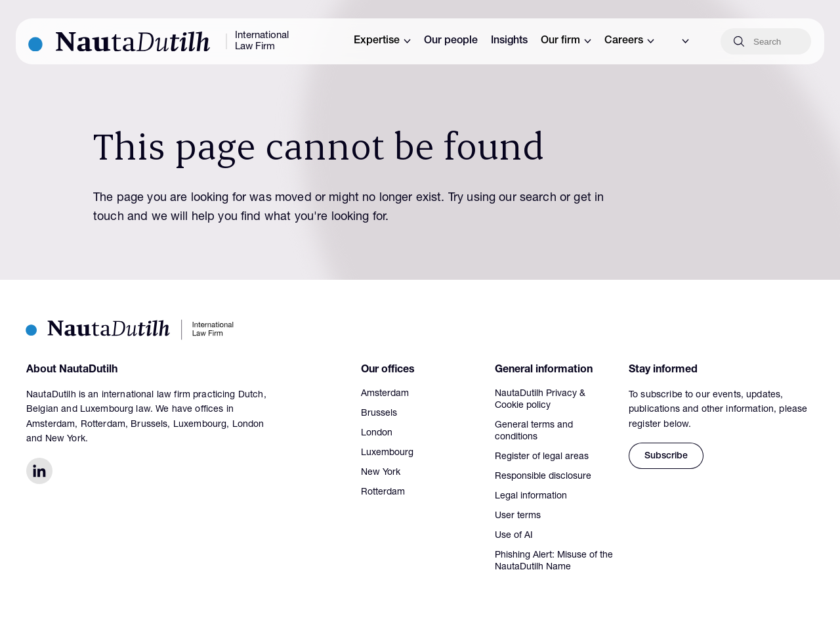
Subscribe (666, 456)
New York (381, 473)
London (377, 433)
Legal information (531, 497)
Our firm (566, 41)
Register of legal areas (542, 457)
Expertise (382, 41)
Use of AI (514, 536)
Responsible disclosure (543, 477)
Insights (509, 41)
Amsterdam (385, 394)
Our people (451, 41)
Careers (629, 41)
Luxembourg (387, 453)
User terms (518, 516)
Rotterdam (383, 493)
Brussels (379, 414)
